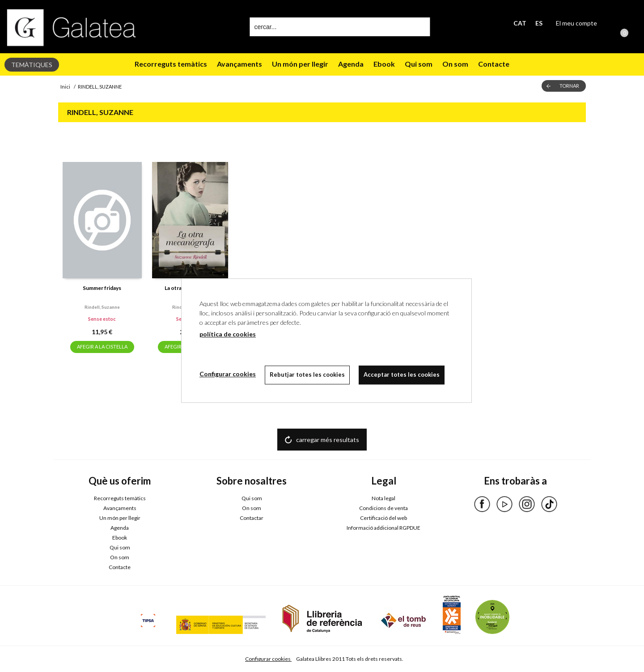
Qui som (419, 64)
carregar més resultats (328, 440)
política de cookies (228, 334)
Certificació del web (383, 518)
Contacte (494, 64)
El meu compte (576, 23)
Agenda (351, 64)
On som (455, 64)
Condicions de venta (383, 508)
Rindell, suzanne (102, 307)
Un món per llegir (300, 64)
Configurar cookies (268, 659)
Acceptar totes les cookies (402, 374)
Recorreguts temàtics (171, 64)
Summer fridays (102, 288)
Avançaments (239, 64)
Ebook (384, 64)
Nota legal (383, 498)
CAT (520, 23)
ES (539, 23)
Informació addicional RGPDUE (383, 528)
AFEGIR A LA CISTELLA (102, 347)
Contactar (252, 518)
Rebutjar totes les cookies (307, 374)
